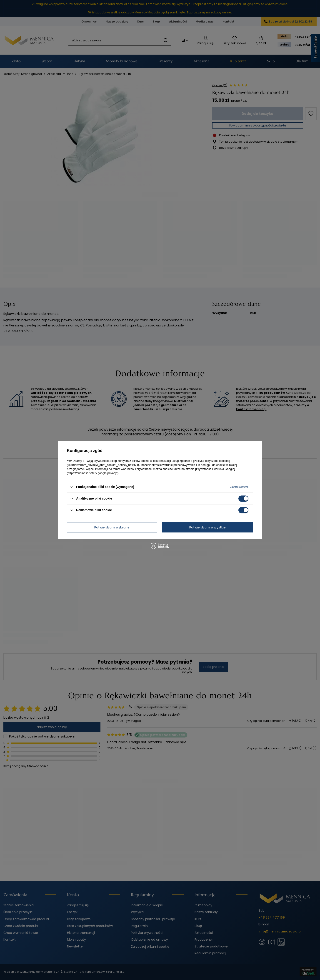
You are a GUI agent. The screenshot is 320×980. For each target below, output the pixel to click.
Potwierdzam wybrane (112, 527)
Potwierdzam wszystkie (207, 527)
